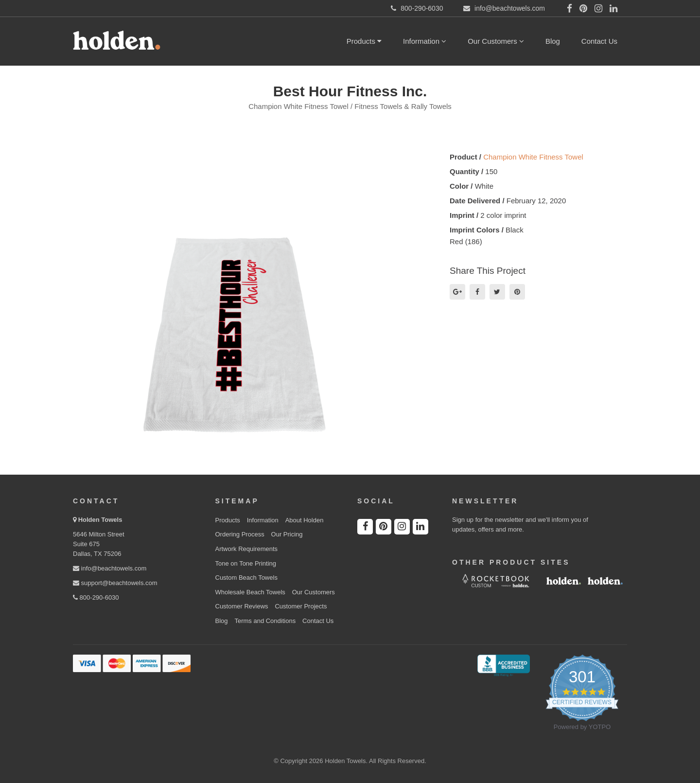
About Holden (305, 520)
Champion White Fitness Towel (533, 157)
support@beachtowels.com (115, 583)
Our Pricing (287, 534)
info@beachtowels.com (110, 568)
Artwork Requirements (247, 549)
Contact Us (599, 41)
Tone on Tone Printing (246, 563)
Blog (553, 41)
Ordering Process (240, 534)
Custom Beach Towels (246, 578)
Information (425, 41)
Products (364, 41)
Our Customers (496, 41)
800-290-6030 (96, 597)
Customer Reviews (242, 606)
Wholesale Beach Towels (250, 592)
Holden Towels (100, 520)
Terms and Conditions (265, 621)
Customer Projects (301, 606)
